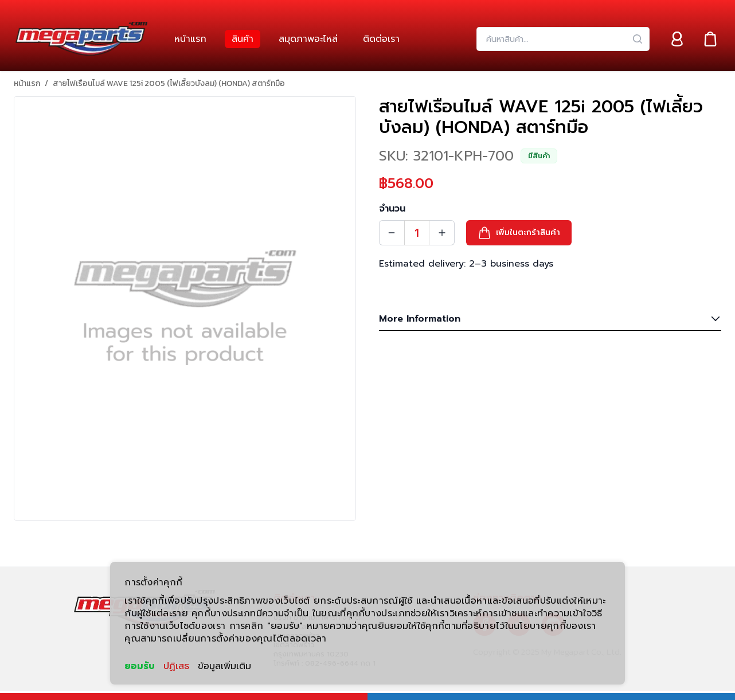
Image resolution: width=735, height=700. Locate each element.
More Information (550, 319)
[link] (190, 39)
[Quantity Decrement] (392, 233)
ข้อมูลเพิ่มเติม (224, 666)
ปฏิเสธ (176, 666)
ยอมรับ (140, 666)
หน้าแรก (27, 84)
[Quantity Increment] (442, 233)
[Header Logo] (81, 39)
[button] (519, 233)
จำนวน (392, 209)
